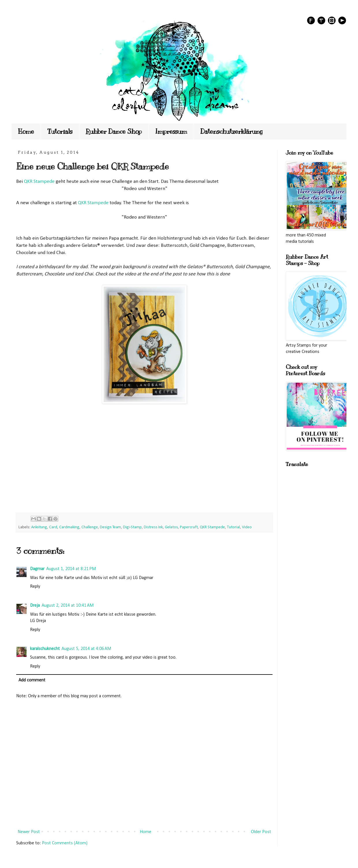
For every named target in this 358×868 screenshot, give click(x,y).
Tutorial (233, 527)
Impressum (171, 131)
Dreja (35, 606)
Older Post (261, 832)
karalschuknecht (45, 649)
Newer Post (29, 832)
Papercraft (189, 527)
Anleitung (39, 527)
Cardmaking (69, 527)
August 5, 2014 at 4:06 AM (86, 649)
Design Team (110, 527)
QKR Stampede (39, 182)
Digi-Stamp (132, 527)
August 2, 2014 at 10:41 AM (68, 606)
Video (247, 527)
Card (53, 527)
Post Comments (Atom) (65, 843)
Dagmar (37, 569)
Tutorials (60, 131)
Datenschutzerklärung (232, 131)
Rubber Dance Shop (114, 131)
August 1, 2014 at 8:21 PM (71, 569)
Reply (35, 587)
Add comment (32, 680)
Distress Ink (153, 527)
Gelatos (171, 527)
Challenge (90, 527)
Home (26, 131)
